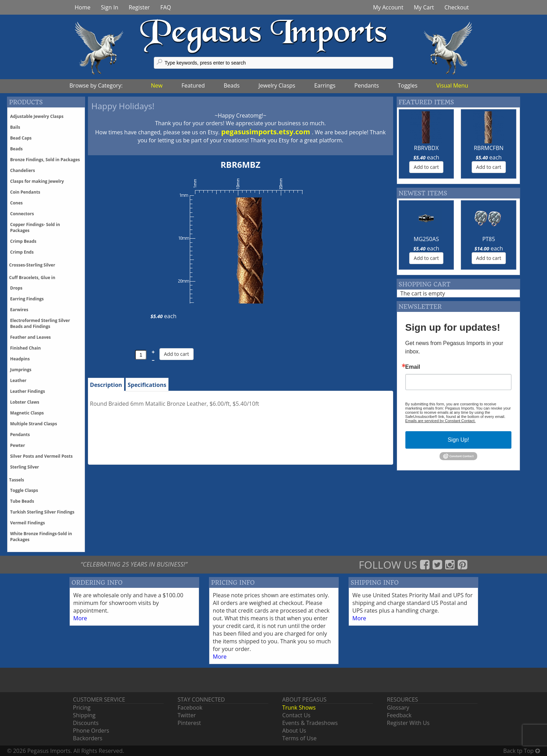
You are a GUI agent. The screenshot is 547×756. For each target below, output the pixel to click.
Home (83, 7)
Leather (18, 380)
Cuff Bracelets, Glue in (32, 278)
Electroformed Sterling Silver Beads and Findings (40, 323)
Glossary (398, 708)
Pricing (82, 708)
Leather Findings (28, 391)
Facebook (190, 708)
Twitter (187, 715)
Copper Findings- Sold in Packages (35, 227)
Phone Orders (91, 731)
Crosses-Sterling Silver (32, 265)
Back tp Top (522, 751)
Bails (15, 127)
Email (413, 367)
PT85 (489, 239)
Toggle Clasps (24, 490)
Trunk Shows (299, 708)
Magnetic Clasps (27, 413)
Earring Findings (27, 299)
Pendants (367, 85)
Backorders (88, 738)
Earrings (325, 85)
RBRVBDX (426, 148)
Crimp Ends (22, 252)
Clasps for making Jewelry (37, 181)
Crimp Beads (23, 241)
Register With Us (408, 723)
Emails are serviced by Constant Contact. (441, 421)
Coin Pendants (25, 192)
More (80, 618)
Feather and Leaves (31, 337)
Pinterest (189, 723)
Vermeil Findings (28, 523)
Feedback (399, 715)
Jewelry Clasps (277, 85)
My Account (388, 7)
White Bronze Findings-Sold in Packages (41, 537)
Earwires (19, 310)
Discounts (86, 723)
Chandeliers (23, 170)
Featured (193, 85)
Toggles (407, 85)
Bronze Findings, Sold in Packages (45, 160)
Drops (16, 288)
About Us (294, 731)
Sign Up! (458, 440)
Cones (16, 203)
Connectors (22, 214)
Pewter (18, 445)
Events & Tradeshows (310, 723)
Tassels (17, 480)
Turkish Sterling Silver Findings (42, 512)
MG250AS (426, 239)
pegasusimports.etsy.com (267, 132)
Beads (232, 85)
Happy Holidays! (123, 106)
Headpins (20, 359)
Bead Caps (21, 138)
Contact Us (296, 715)
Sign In (110, 7)
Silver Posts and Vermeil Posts (41, 456)
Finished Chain (25, 348)
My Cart (424, 7)
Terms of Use (299, 738)
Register (139, 7)
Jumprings (21, 370)
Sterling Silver (25, 467)
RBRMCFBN (489, 148)
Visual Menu (452, 85)
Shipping (84, 715)
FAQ (166, 7)
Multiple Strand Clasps (33, 424)
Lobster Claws (25, 402)
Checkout (457, 7)
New (157, 85)
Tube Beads (22, 501)
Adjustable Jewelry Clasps (37, 116)
